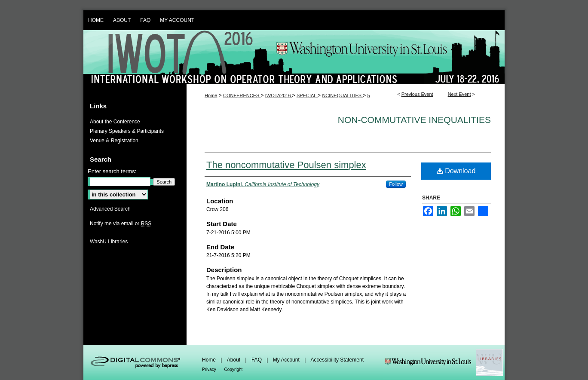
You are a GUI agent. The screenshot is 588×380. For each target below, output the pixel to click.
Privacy (210, 369)
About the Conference (115, 122)
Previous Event (417, 94)
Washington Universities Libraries (444, 362)
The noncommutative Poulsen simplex (286, 165)
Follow (396, 184)
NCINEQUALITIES (342, 95)
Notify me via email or (121, 224)
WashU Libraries (109, 242)
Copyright (234, 369)
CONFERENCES (242, 95)
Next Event (459, 94)
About (234, 360)
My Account (287, 360)
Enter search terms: (112, 171)
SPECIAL (307, 95)
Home (211, 95)
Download (456, 171)
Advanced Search (110, 209)
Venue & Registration (114, 141)
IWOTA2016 (279, 95)
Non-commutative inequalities (414, 120)
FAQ (257, 360)
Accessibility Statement (337, 360)
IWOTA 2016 (294, 57)
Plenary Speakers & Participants (127, 131)
